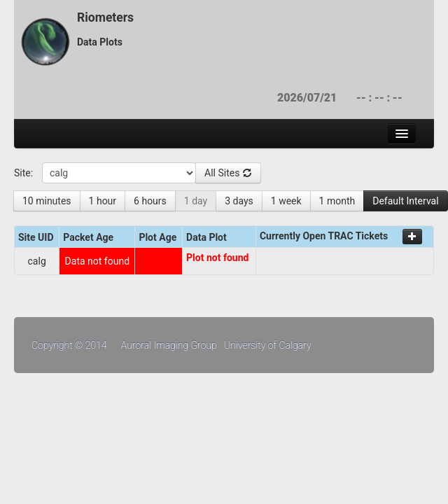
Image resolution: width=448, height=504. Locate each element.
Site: (23, 173)
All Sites (228, 173)
